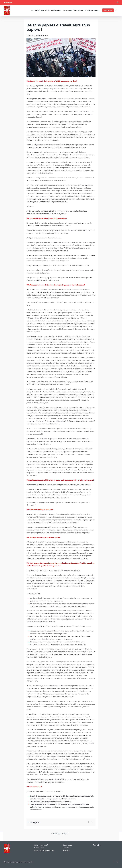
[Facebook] (88, 822)
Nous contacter (8, 2)
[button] (116, 10)
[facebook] (114, 862)
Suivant (65, 834)
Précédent (57, 834)
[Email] (92, 822)
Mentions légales (27, 862)
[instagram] (117, 862)
